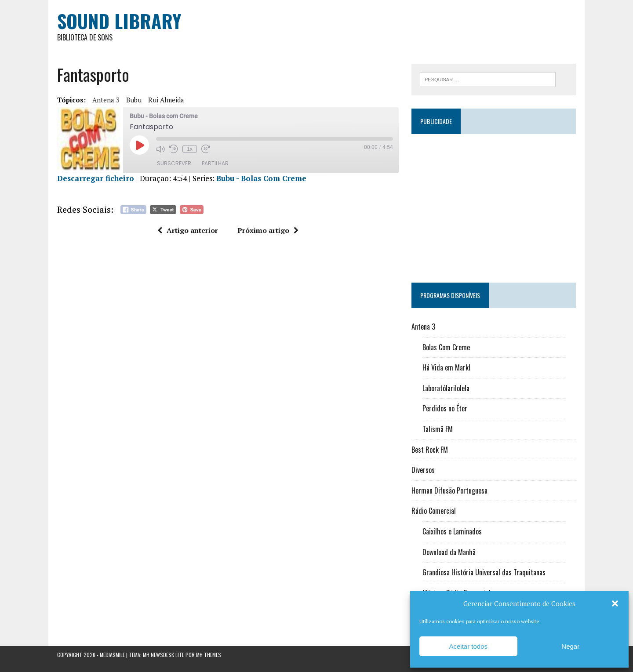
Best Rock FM (430, 450)
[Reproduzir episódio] (139, 145)
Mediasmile (112, 655)
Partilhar (215, 163)
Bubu (134, 100)
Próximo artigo (268, 230)
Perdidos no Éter (445, 408)
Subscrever (174, 163)
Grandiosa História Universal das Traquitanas (484, 572)
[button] (615, 603)
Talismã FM (438, 429)
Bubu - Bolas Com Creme (261, 178)
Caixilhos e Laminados (452, 531)
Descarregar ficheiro (96, 178)
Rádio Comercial (434, 511)
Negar (570, 646)
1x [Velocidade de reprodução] (190, 149)
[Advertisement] (494, 204)
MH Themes (209, 655)
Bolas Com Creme (446, 347)
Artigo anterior (188, 230)
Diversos (423, 470)
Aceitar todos (468, 646)
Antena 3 (106, 100)
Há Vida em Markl (446, 367)
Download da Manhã (449, 552)
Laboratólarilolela (446, 388)
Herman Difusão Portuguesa (449, 490)
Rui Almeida (166, 100)
